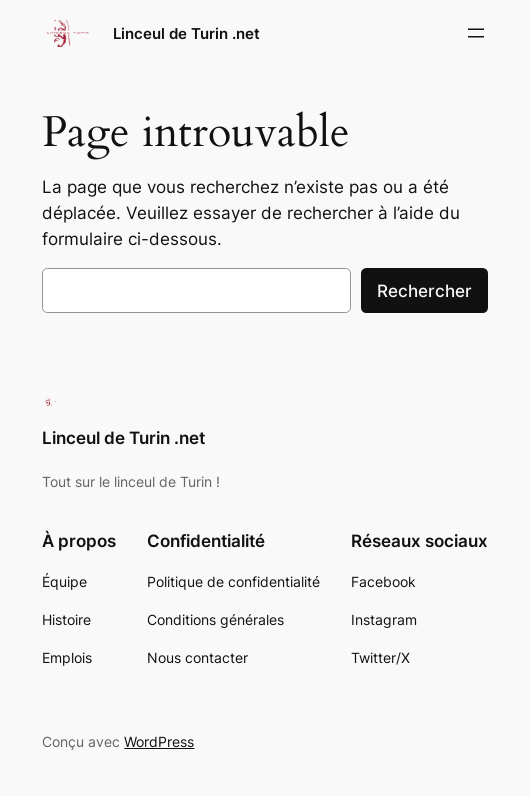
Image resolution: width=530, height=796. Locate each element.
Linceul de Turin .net (186, 33)
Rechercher (424, 291)
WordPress (159, 741)
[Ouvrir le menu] (476, 33)
